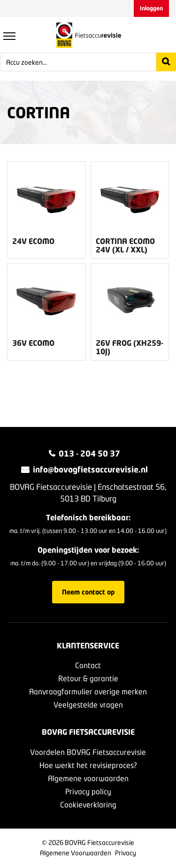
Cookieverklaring (88, 804)
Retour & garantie (88, 678)
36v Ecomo (33, 343)
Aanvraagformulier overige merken (88, 691)
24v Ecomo (33, 241)
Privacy (126, 853)
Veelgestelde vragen (88, 704)
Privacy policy (88, 791)
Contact (88, 665)
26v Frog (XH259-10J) (130, 347)
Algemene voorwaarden (88, 778)
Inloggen (151, 8)
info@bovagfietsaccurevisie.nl (90, 469)
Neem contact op (88, 592)
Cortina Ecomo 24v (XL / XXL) (125, 245)
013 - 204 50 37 (89, 453)
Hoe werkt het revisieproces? (88, 765)
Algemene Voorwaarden (76, 853)
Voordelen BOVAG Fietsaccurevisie (88, 752)
